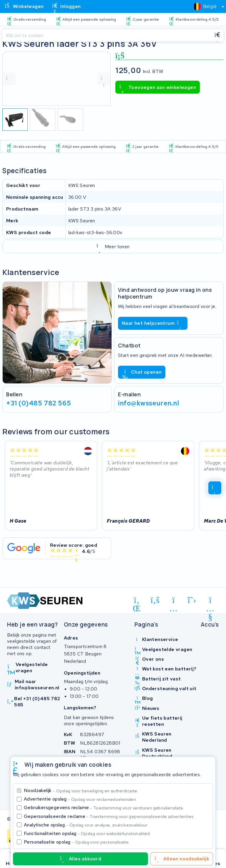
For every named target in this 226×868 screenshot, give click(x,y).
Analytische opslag (86, 825)
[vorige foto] (9, 79)
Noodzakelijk (81, 790)
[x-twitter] (192, 600)
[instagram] (173, 601)
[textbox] (205, 6)
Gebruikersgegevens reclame (104, 807)
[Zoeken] (107, 36)
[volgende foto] (104, 79)
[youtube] (210, 601)
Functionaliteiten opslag (87, 833)
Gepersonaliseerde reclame (109, 816)
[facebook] (155, 600)
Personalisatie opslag (77, 842)
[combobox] (206, 6)
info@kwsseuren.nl (149, 403)
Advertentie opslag (80, 799)
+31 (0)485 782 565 (39, 403)
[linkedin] (137, 601)
